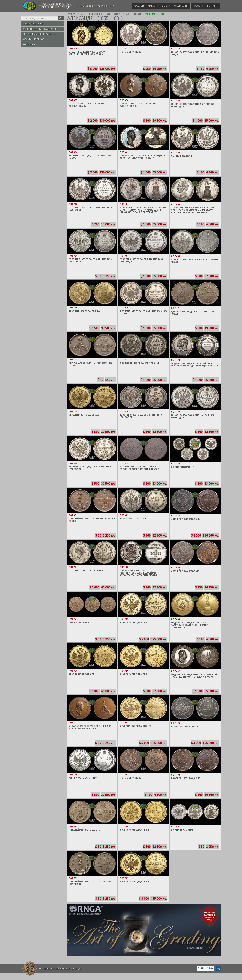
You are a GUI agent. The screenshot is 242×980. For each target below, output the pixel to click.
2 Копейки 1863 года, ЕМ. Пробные (140, 363)
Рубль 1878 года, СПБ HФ (83, 778)
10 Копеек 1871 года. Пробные (86, 570)
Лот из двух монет (131, 52)
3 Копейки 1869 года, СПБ (186, 519)
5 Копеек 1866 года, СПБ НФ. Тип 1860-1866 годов (90, 468)
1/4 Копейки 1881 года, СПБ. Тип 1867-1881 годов (90, 883)
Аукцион (134, 6)
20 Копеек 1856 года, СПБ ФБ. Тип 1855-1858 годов (193, 105)
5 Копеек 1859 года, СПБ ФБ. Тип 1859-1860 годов (195, 261)
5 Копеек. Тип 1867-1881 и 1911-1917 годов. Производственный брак (140, 468)
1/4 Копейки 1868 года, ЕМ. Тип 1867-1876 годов (92, 520)
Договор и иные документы (39, 34)
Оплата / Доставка (34, 39)
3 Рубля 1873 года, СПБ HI (134, 622)
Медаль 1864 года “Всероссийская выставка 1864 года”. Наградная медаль (195, 365)
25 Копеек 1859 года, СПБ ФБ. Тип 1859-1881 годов (90, 260)
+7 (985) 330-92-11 (105, 6)
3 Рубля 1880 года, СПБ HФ (135, 830)
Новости (196, 6)
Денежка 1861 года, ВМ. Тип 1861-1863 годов (192, 313)
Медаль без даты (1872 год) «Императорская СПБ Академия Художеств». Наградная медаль (139, 573)
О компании (179, 6)
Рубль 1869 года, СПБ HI (133, 519)
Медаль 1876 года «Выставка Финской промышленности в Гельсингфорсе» (194, 676)
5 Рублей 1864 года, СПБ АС (84, 415)
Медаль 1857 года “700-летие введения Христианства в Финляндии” (143, 157)
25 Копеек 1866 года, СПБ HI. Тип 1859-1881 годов (141, 416)
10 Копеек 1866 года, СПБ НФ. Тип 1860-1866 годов (193, 416)
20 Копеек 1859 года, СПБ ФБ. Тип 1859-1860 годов (142, 260)
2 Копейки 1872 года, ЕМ (185, 571)
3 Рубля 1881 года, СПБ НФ (135, 882)
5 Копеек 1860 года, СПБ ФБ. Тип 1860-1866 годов (143, 312)
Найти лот (29, 44)
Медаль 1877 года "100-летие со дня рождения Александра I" (90, 727)
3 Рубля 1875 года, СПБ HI (134, 674)
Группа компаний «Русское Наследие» (61, 969)
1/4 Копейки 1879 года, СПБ (84, 830)
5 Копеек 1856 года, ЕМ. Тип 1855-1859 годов (90, 157)
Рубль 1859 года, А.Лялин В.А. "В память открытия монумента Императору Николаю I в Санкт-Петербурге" (143, 210)
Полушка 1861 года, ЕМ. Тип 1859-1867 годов (90, 364)
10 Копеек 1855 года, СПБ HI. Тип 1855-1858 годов (195, 53)
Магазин (149, 6)
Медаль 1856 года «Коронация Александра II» (87, 105)
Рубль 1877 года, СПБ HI (184, 726)
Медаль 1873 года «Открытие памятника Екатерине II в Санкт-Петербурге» (190, 625)
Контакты (212, 6)
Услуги (163, 6)
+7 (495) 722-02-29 (86, 6)
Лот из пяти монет (182, 467)
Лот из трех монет (80, 622)
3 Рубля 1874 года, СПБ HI (83, 674)
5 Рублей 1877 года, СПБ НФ (135, 726)
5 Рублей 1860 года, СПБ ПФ (84, 311)
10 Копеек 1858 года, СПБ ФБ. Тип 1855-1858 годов (90, 209)
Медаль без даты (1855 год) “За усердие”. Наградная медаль (87, 53)
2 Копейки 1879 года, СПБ (186, 778)
